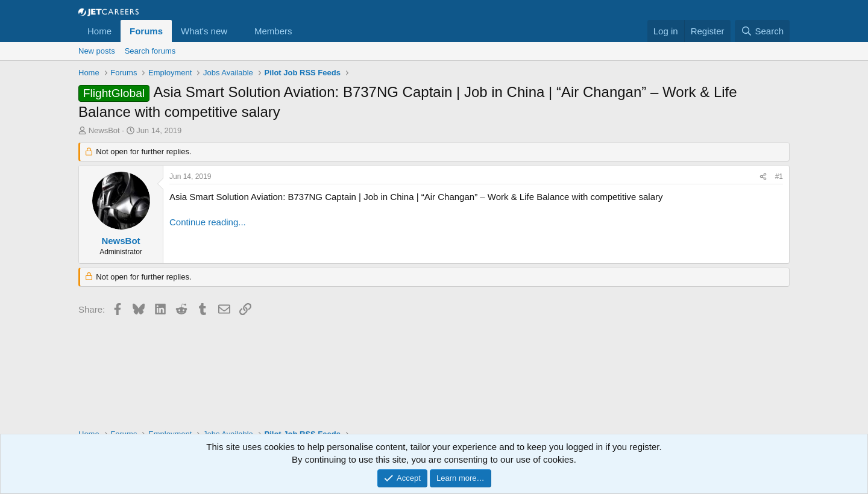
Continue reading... (208, 222)
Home (99, 31)
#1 (779, 177)
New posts (97, 51)
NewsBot (104, 130)
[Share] (763, 177)
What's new (204, 31)
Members (273, 31)
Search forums (150, 51)
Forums (146, 31)
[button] (237, 31)
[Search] (762, 31)
